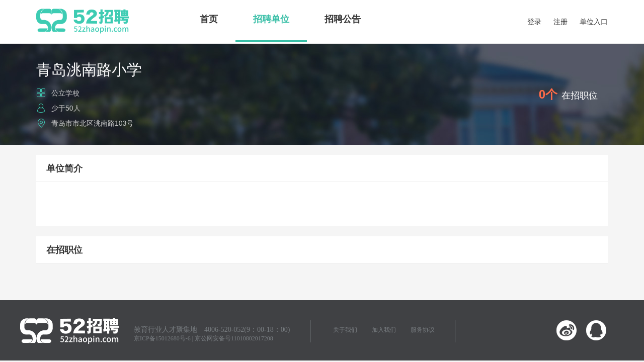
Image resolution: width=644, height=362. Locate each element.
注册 (560, 22)
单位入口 (594, 22)
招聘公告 (343, 19)
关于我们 (345, 330)
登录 (534, 22)
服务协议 (423, 330)
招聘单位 (271, 19)
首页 (209, 19)
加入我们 (384, 330)
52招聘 (83, 21)
